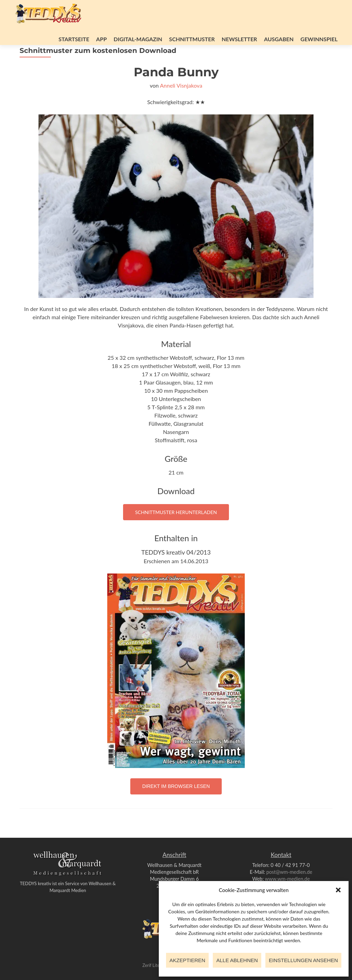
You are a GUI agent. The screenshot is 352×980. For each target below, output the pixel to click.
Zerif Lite (152, 965)
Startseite (74, 39)
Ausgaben (279, 39)
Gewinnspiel (319, 39)
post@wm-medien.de (289, 872)
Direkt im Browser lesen (176, 805)
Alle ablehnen (237, 960)
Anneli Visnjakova (181, 104)
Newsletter (239, 39)
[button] (338, 890)
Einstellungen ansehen (303, 960)
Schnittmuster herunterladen (176, 531)
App (102, 39)
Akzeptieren (187, 960)
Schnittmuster (192, 39)
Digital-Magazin (138, 39)
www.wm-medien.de (287, 879)
